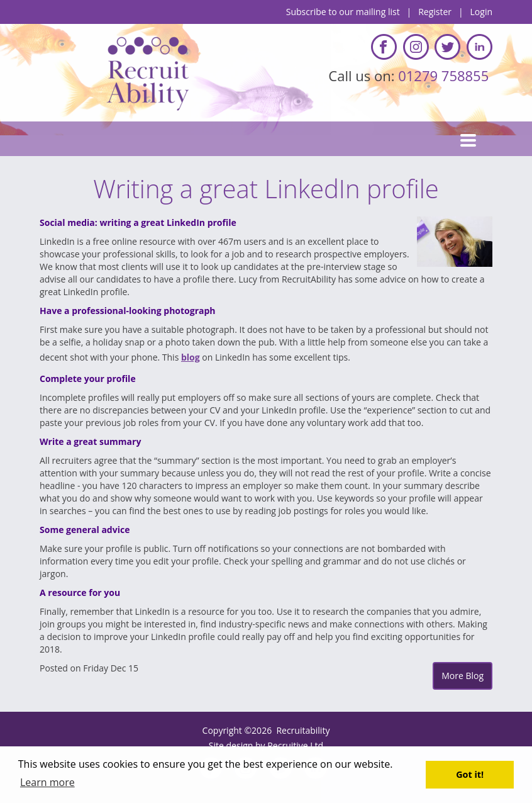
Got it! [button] (470, 774)
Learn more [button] (47, 782)
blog (191, 357)
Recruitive (287, 745)
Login (481, 12)
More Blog (463, 676)
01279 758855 (445, 76)
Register (435, 12)
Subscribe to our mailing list (343, 12)
